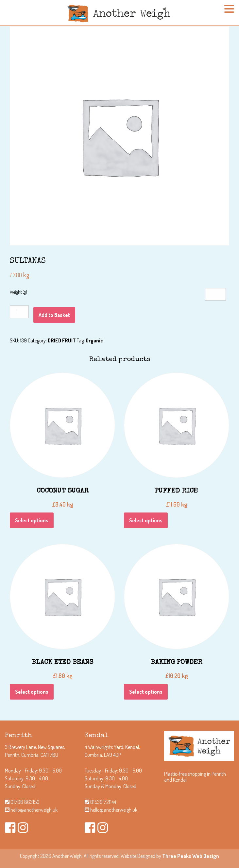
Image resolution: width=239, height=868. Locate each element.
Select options (32, 520)
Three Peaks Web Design (191, 856)
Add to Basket (54, 315)
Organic (94, 340)
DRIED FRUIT (62, 340)
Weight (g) (18, 292)
